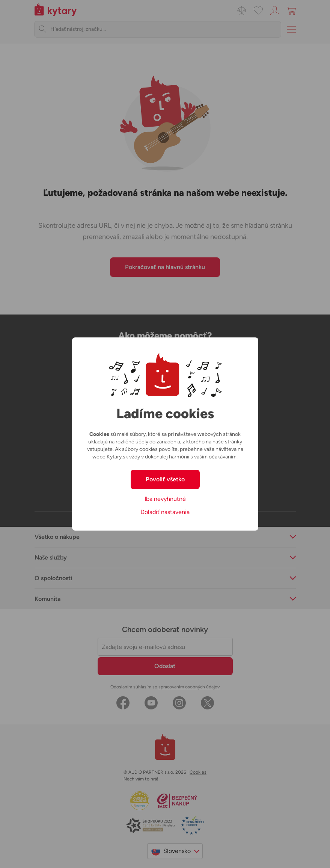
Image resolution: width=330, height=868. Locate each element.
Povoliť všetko (165, 479)
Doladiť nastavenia (165, 512)
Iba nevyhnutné (165, 499)
